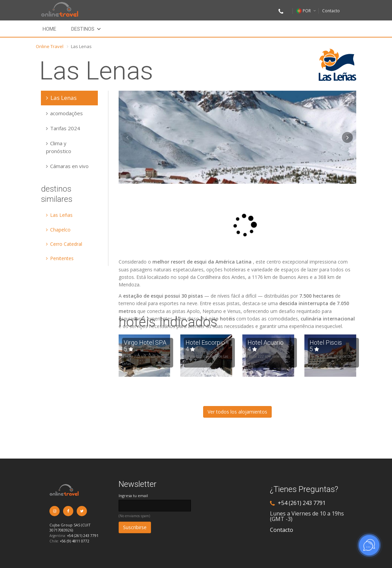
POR (304, 11)
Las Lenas (61, 98)
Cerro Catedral (64, 244)
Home (49, 29)
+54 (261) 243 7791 (83, 536)
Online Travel (50, 46)
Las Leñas (59, 215)
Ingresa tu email (133, 496)
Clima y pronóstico (59, 147)
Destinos (83, 29)
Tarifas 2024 (63, 128)
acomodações (64, 113)
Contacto (331, 11)
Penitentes (60, 258)
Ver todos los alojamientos (237, 412)
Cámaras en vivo (67, 166)
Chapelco (58, 230)
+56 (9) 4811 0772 (75, 541)
